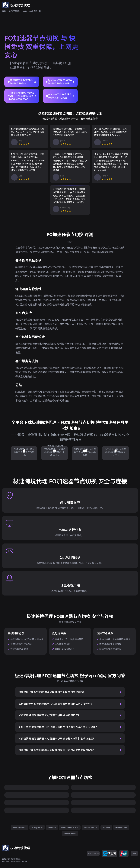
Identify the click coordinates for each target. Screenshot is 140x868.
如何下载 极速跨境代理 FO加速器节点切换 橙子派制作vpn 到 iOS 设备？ (58, 727)
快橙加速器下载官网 (70, 827)
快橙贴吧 (52, 827)
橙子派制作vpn (20, 827)
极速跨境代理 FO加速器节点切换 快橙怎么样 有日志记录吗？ (52, 692)
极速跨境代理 (14, 11)
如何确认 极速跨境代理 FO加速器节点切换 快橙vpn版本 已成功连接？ (57, 738)
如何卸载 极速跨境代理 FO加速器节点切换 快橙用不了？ (49, 715)
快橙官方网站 (70, 833)
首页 (4, 11)
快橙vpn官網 (37, 827)
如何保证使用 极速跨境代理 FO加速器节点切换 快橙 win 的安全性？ (56, 704)
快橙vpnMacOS (91, 827)
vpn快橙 (106, 827)
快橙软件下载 (121, 827)
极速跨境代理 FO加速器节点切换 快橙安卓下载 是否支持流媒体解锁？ (57, 750)
